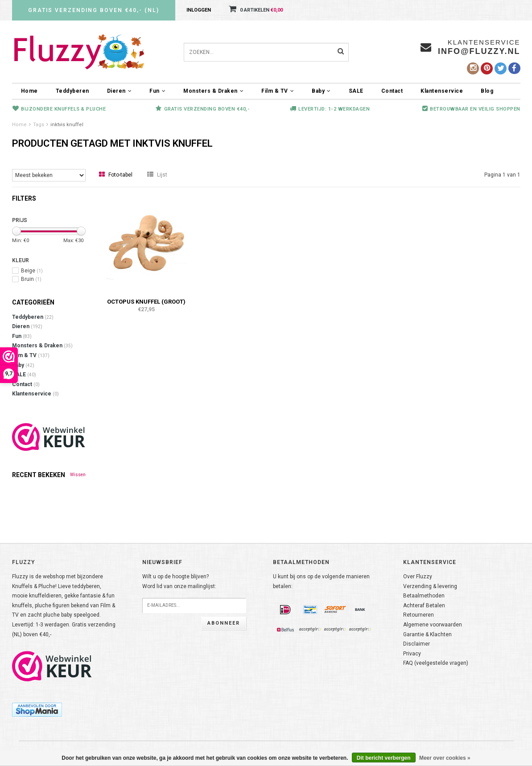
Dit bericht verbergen (384, 758)
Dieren (120, 91)
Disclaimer (417, 644)
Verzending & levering (430, 586)
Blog (487, 91)
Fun (157, 91)
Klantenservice (442, 91)
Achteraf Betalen (424, 605)
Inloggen (199, 10)
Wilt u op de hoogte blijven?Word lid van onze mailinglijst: (179, 581)
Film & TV (278, 91)
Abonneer (224, 623)
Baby (321, 91)
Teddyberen (72, 91)
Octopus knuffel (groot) (146, 302)
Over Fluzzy (418, 577)
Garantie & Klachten (427, 634)
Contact (392, 91)
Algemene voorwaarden (433, 625)
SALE (356, 91)
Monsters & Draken (213, 91)
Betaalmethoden (424, 596)
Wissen (78, 475)
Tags (39, 125)
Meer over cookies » (445, 758)
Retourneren (419, 615)
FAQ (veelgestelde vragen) (436, 663)
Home (29, 91)
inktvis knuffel (67, 125)
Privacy (412, 654)
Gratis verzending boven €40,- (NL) (94, 10)
